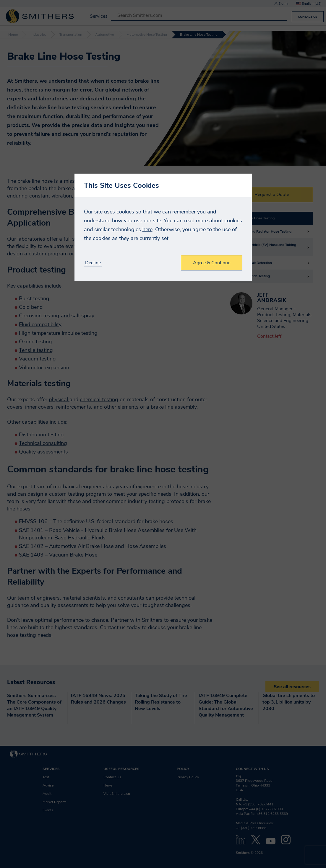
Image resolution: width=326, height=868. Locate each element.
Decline (93, 263)
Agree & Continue (212, 263)
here (147, 229)
